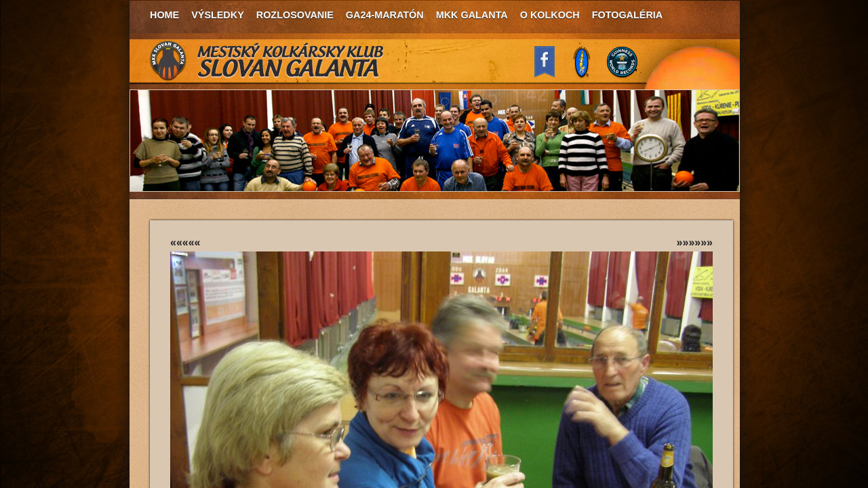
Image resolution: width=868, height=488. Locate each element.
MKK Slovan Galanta (267, 61)
